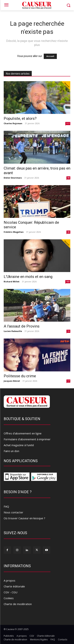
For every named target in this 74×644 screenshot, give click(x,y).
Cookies (9, 598)
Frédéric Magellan (14, 232)
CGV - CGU (11, 592)
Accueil (50, 56)
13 (68, 331)
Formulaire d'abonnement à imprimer (27, 439)
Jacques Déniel (12, 381)
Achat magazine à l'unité (19, 445)
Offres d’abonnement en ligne (23, 433)
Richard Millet (12, 281)
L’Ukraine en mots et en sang (28, 277)
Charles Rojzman (13, 123)
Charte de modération (18, 604)
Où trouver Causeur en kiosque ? (24, 518)
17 (68, 381)
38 (68, 232)
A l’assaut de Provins (22, 326)
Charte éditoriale (14, 586)
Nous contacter (13, 512)
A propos (10, 580)
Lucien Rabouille (13, 331)
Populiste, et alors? (20, 118)
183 (68, 282)
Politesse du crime (20, 376)
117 (68, 123)
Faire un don (11, 451)
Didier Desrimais (13, 178)
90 (68, 178)
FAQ (6, 506)
